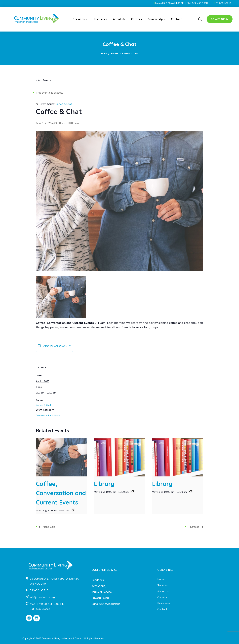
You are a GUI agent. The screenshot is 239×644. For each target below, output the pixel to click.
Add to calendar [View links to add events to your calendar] (55, 346)
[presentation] (61, 457)
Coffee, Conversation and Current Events (61, 493)
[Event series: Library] (132, 491)
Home (104, 54)
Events (115, 54)
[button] (200, 19)
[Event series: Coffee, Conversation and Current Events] (73, 510)
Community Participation (49, 415)
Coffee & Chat (43, 405)
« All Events (44, 80)
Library (104, 484)
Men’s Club (49, 527)
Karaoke (195, 527)
